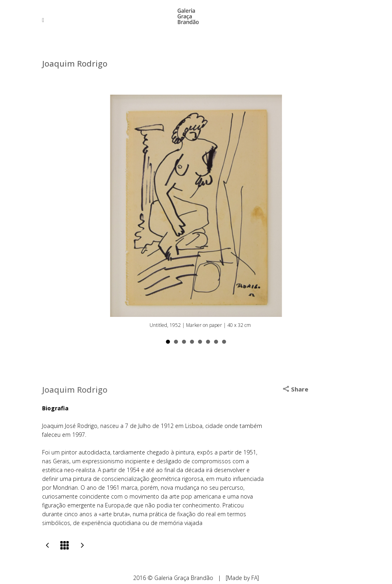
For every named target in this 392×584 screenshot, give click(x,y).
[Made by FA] (242, 578)
